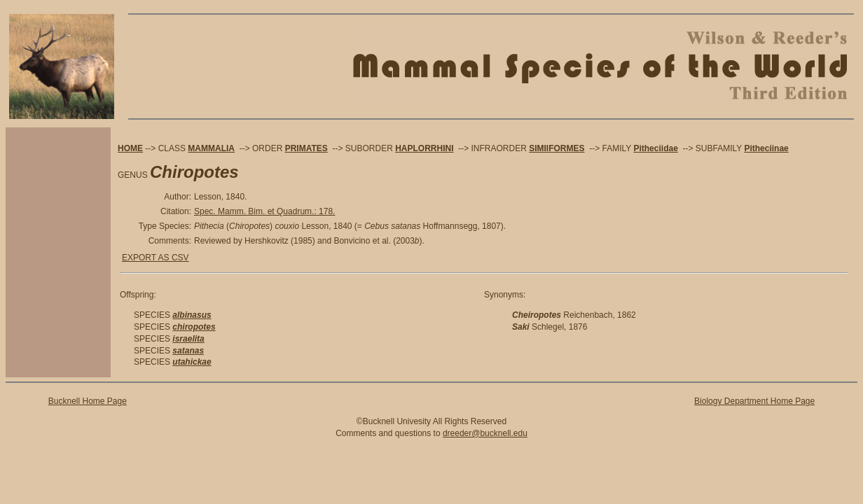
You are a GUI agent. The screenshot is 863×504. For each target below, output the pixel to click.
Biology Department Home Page (754, 401)
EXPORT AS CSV (156, 258)
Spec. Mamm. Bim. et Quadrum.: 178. (264, 211)
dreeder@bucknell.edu (485, 433)
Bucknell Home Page (88, 401)
